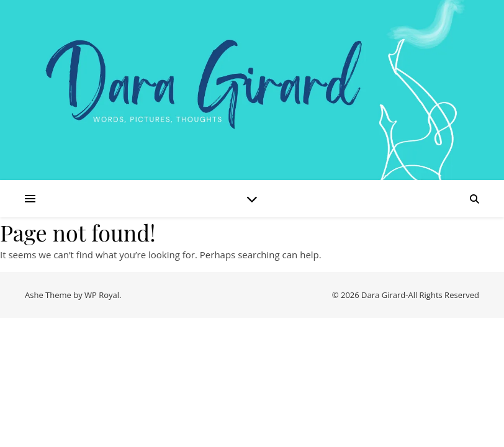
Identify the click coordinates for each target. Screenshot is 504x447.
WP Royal (102, 295)
